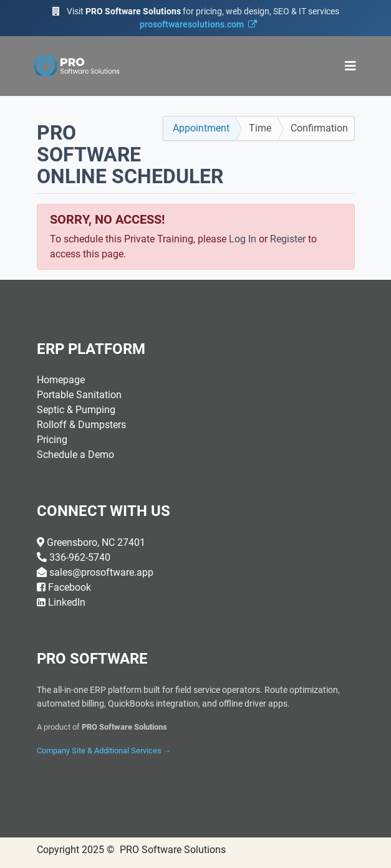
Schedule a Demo (75, 455)
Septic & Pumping (76, 410)
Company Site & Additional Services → (104, 751)
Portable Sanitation (79, 395)
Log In (243, 239)
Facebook (70, 587)
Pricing (52, 440)
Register (288, 239)
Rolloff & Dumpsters (81, 425)
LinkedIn (67, 602)
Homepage (61, 380)
